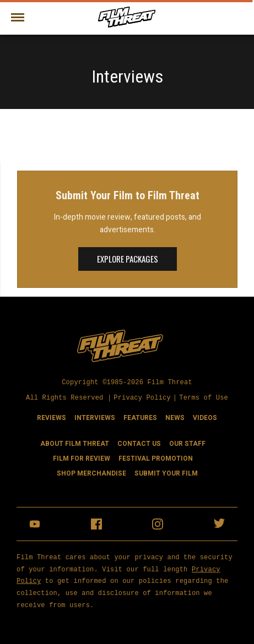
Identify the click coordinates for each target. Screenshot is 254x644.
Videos (205, 417)
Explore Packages (128, 259)
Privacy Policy (142, 398)
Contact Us (139, 443)
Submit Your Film (166, 473)
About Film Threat (75, 443)
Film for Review (82, 458)
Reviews (52, 417)
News (175, 417)
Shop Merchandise (91, 473)
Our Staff (187, 443)
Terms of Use (204, 398)
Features (140, 417)
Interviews (95, 417)
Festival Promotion (156, 458)
